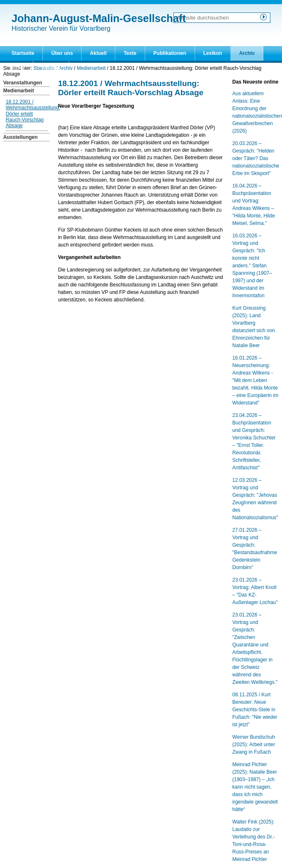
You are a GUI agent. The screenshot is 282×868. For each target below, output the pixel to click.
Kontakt (51, 68)
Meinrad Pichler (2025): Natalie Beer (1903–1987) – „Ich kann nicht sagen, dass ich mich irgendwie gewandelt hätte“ (255, 787)
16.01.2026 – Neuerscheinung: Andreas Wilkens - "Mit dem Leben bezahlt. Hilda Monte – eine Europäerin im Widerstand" (256, 380)
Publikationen (170, 53)
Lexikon (213, 53)
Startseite (23, 53)
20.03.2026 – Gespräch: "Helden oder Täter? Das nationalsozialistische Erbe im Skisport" (256, 158)
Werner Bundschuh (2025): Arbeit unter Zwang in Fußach (254, 745)
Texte (130, 53)
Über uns (62, 53)
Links (18, 68)
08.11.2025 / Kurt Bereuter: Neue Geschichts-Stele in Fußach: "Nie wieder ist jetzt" (255, 710)
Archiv (247, 53)
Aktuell (98, 53)
